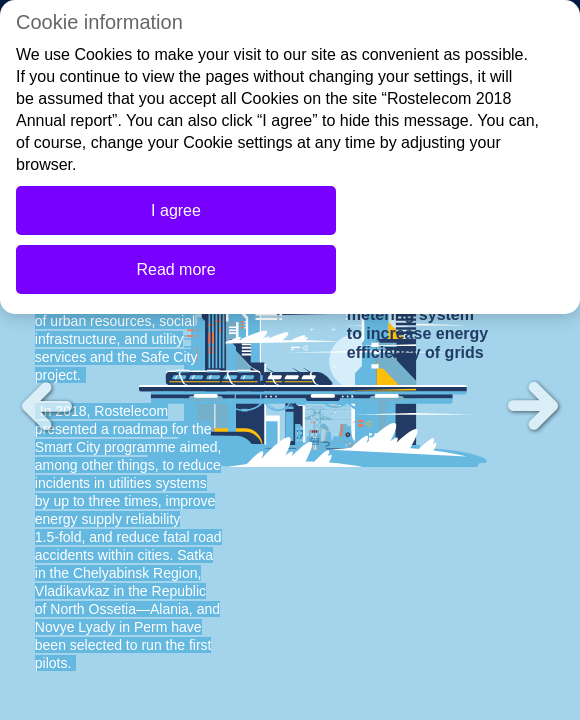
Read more (175, 269)
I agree (176, 210)
